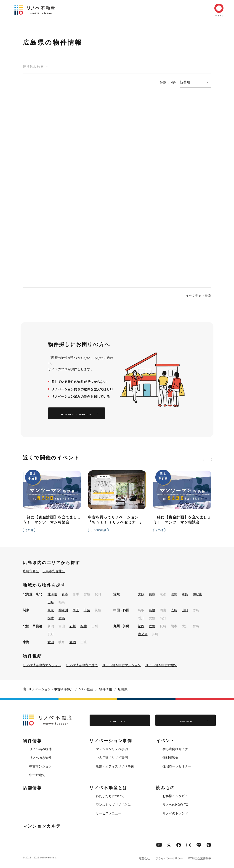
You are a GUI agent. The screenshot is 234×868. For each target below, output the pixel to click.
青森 (65, 594)
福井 (84, 626)
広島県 (123, 689)
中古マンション (40, 766)
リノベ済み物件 (40, 749)
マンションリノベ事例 (112, 749)
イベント (166, 741)
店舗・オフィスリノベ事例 (115, 766)
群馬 (62, 618)
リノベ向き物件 (40, 758)
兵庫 (152, 594)
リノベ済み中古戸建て (82, 665)
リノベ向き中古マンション (122, 665)
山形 (51, 602)
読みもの (166, 788)
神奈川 (63, 610)
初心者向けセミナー (177, 749)
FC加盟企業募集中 (200, 858)
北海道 (52, 594)
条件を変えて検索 (199, 296)
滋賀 (174, 594)
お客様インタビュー (177, 796)
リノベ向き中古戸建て (161, 665)
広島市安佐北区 (54, 571)
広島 (174, 610)
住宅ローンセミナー (177, 766)
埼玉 (76, 610)
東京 (51, 610)
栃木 (51, 618)
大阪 (141, 594)
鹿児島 (143, 634)
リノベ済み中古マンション (42, 665)
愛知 (51, 642)
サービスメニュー (109, 813)
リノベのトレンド (175, 813)
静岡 (73, 642)
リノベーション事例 (111, 741)
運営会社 (144, 858)
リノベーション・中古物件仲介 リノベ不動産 (61, 689)
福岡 (141, 626)
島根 (152, 610)
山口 (185, 610)
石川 (73, 626)
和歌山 (197, 594)
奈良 (185, 594)
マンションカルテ (42, 826)
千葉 (87, 610)
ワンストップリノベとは (113, 805)
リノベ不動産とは (108, 788)
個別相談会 (170, 758)
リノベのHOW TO (175, 805)
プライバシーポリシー (169, 858)
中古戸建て (37, 775)
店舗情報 (32, 788)
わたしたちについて (110, 796)
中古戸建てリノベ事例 (112, 758)
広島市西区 (31, 571)
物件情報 (106, 689)
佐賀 (152, 626)
